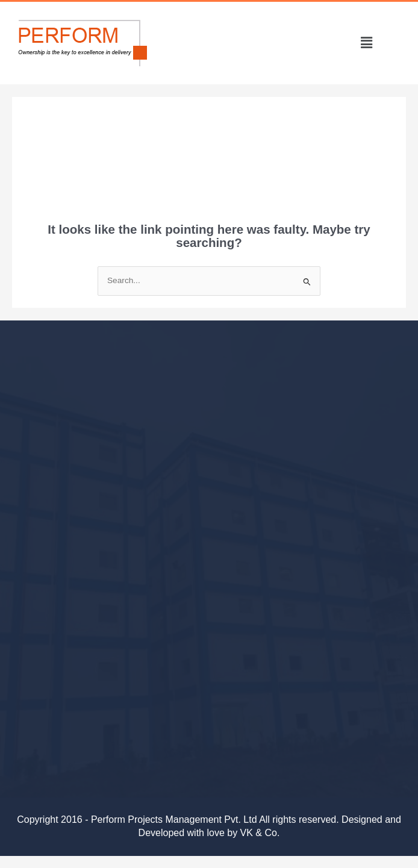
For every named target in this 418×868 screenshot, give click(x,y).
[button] (366, 43)
